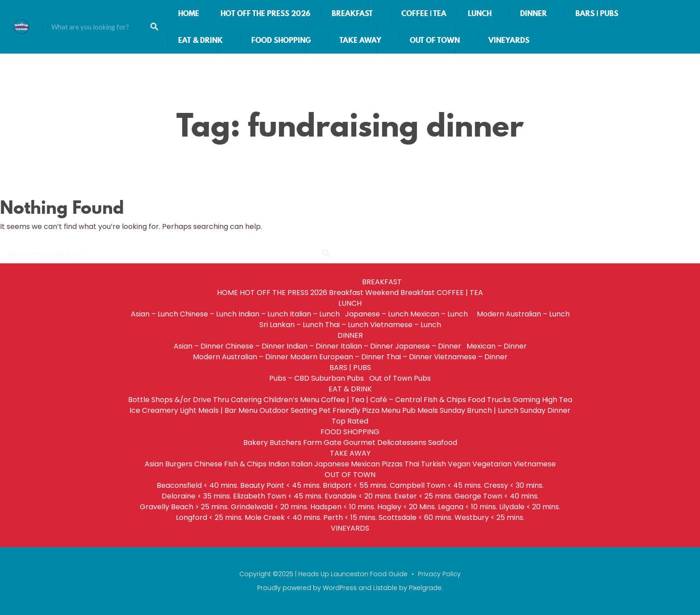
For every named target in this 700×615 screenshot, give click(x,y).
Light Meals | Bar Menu (219, 410)
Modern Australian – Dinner (241, 357)
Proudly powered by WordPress (307, 588)
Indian (279, 464)
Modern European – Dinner (337, 357)
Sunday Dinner (545, 410)
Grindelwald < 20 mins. (270, 507)
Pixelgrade (425, 588)
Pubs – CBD (289, 378)
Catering (246, 400)
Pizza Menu (381, 410)
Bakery (256, 443)
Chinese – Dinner (255, 346)
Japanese (332, 464)
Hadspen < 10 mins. (343, 507)
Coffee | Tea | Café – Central (371, 400)
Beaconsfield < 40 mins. (198, 485)
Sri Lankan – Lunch (291, 325)
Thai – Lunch (347, 325)
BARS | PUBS (597, 13)
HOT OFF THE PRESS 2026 (265, 13)
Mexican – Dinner (497, 346)
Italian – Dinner (367, 346)
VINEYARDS (509, 40)
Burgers (179, 464)
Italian (302, 464)
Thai (412, 464)
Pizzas (392, 464)
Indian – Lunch (263, 314)
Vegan (459, 464)
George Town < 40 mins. (497, 496)
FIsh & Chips (445, 400)
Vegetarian (492, 464)
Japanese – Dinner (430, 346)
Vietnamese (535, 464)
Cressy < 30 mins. (514, 485)
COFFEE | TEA (424, 13)
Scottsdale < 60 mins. (416, 517)
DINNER (533, 13)
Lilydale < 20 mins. (530, 507)
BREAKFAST (352, 13)
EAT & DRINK (200, 40)
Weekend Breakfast (400, 293)
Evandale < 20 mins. (358, 496)
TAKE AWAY (360, 40)
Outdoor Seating (288, 410)
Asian (154, 464)
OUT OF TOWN (435, 40)
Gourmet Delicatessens (385, 443)
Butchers (285, 443)
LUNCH (480, 13)
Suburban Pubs (339, 378)
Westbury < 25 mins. (490, 517)
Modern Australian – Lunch (523, 314)
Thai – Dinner (409, 357)
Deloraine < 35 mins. (196, 496)
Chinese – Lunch (208, 314)
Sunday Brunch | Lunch (479, 410)
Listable (385, 588)
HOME (189, 13)
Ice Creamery (154, 410)
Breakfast (346, 293)
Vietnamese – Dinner (471, 357)
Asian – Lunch (154, 314)
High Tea (557, 400)
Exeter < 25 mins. (423, 496)
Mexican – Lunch (443, 314)
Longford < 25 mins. (209, 517)
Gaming (526, 400)
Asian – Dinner (199, 346)
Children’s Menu (291, 400)
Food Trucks (489, 400)
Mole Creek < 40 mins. (283, 517)
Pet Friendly (340, 410)
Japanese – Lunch (377, 314)
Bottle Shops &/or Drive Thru (179, 400)
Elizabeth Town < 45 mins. (278, 496)
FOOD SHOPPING (281, 40)
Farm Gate (322, 443)
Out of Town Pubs (400, 378)
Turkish (433, 464)
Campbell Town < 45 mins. (436, 485)
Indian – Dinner (313, 346)
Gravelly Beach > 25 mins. (184, 507)
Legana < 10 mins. (468, 507)
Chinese (208, 464)
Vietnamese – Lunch (406, 325)
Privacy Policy (439, 574)
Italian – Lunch (317, 314)
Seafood (443, 443)
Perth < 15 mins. (350, 517)
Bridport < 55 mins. (355, 485)
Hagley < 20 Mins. (407, 507)
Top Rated (350, 421)
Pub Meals (420, 410)
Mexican (365, 464)
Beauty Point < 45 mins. (281, 485)
